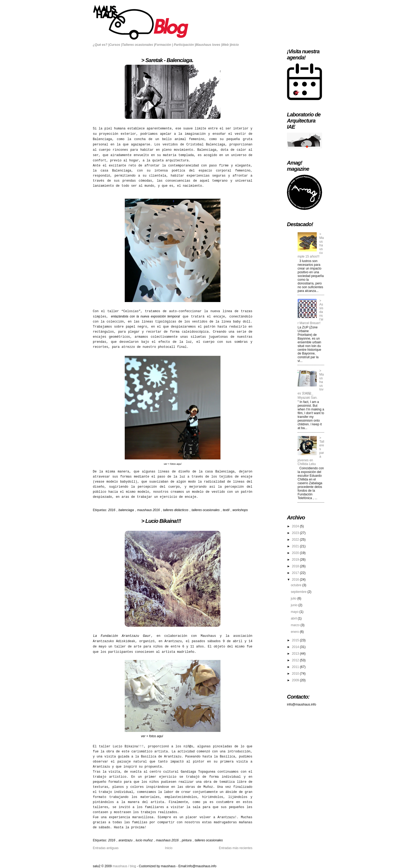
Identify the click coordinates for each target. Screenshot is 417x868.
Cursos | (115, 45)
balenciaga (126, 510)
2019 (296, 560)
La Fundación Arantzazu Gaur (122, 636)
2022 (296, 540)
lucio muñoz (145, 840)
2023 (296, 533)
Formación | (164, 45)
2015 (296, 640)
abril (294, 618)
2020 (296, 553)
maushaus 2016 (149, 510)
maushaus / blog (125, 866)
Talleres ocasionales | (138, 45)
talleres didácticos (176, 510)
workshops (240, 510)
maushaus (169, 866)
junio (295, 605)
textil (227, 510)
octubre (296, 585)
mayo (295, 612)
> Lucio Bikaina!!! (137, 521)
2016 (112, 510)
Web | (226, 45)
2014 (296, 647)
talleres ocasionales (206, 510)
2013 (296, 654)
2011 (296, 667)
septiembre (299, 592)
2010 (296, 674)
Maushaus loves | (209, 45)
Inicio (235, 45)
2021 (296, 546)
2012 (296, 660)
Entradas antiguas (106, 848)
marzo (296, 625)
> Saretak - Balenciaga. (143, 60)
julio (294, 598)
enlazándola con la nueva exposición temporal (145, 316)
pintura (187, 840)
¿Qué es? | (101, 45)
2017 (296, 573)
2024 (296, 526)
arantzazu (126, 840)
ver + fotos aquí (173, 464)
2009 (296, 680)
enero (295, 632)
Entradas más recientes (236, 848)
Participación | (185, 45)
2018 (296, 566)
